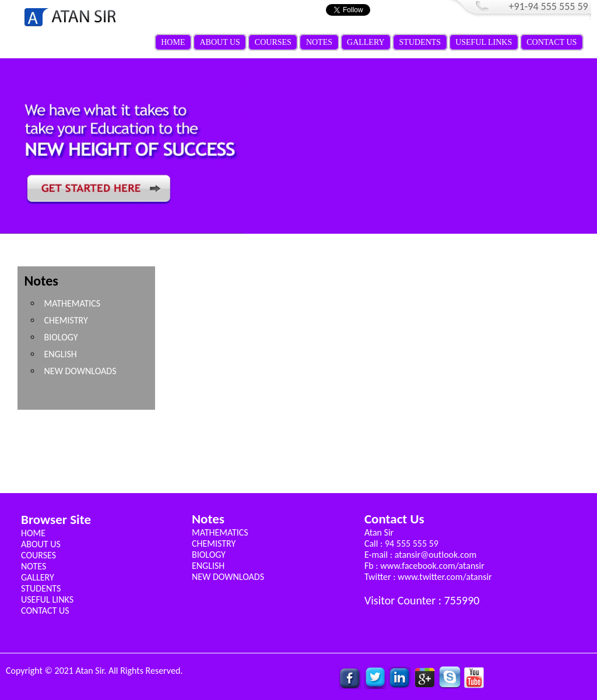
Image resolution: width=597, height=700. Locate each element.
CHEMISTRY (66, 320)
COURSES (273, 42)
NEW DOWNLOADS (80, 371)
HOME (173, 42)
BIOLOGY (61, 337)
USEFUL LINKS (484, 42)
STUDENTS (420, 42)
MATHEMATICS (72, 303)
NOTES (319, 42)
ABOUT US (220, 42)
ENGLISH (60, 354)
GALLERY (366, 42)
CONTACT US (552, 42)
